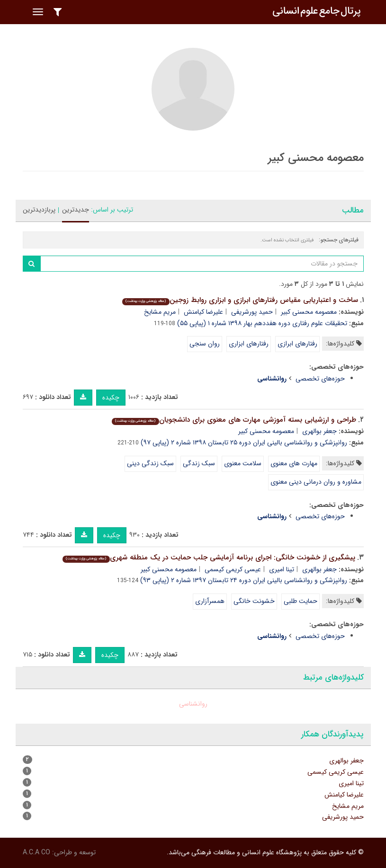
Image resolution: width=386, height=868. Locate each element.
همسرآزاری (210, 601)
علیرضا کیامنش (203, 312)
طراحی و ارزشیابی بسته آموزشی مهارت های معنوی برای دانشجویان (234, 420)
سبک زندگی (199, 463)
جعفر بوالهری (319, 431)
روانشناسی (193, 704)
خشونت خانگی (254, 601)
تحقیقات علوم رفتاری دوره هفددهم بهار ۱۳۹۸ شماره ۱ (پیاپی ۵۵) (262, 323)
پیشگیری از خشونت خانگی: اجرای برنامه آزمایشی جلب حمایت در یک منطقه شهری (209, 558)
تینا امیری (282, 569)
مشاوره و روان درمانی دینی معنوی (316, 482)
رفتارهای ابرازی (297, 344)
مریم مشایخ (160, 312)
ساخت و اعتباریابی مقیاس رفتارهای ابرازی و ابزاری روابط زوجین (240, 300)
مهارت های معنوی (294, 463)
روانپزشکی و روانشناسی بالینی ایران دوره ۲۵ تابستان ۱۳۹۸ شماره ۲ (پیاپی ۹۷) (244, 443)
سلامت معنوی (243, 463)
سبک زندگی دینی (150, 463)
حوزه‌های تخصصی (320, 379)
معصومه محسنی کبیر (309, 312)
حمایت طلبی (301, 601)
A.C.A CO (36, 852)
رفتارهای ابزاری (249, 344)
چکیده (111, 398)
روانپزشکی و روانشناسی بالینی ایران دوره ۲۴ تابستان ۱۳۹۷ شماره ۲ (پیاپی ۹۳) (244, 580)
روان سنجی (205, 344)
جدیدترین (76, 210)
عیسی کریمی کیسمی (233, 569)
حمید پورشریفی (252, 312)
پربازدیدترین (39, 210)
